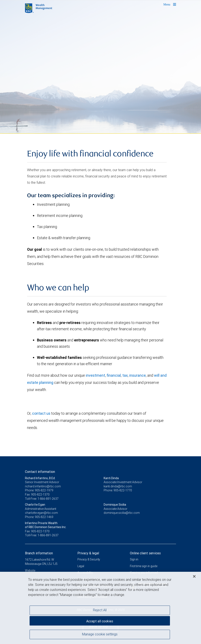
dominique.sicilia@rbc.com (122, 513)
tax (125, 375)
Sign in (134, 559)
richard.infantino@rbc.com (43, 486)
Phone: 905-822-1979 (39, 490)
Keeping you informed (144, 573)
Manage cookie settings (100, 636)
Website (30, 571)
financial (114, 375)
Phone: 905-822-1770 (118, 490)
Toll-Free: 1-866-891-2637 (42, 499)
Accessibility (85, 573)
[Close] (194, 578)
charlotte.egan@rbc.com (41, 513)
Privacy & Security (89, 559)
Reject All (100, 611)
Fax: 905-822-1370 (37, 494)
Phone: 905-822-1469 (39, 517)
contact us (41, 413)
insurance (138, 375)
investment (95, 375)
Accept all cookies (100, 622)
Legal (81, 566)
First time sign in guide (144, 566)
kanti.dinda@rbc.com (118, 486)
